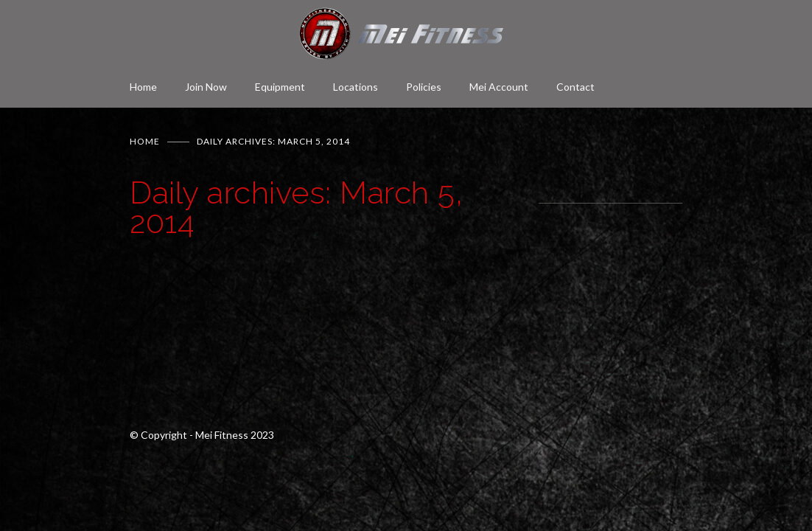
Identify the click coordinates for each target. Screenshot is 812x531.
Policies (424, 87)
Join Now (206, 87)
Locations (356, 87)
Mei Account (499, 87)
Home (143, 87)
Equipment (280, 87)
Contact (575, 87)
